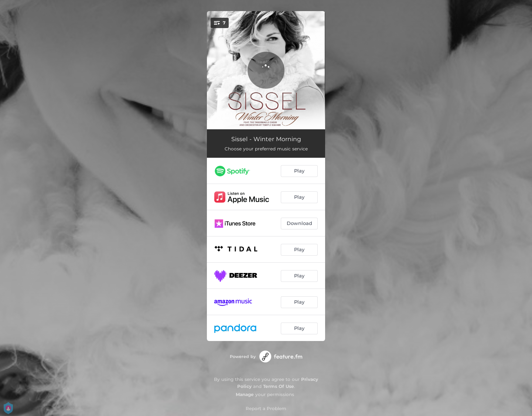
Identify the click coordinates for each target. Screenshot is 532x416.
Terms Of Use (279, 386)
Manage (245, 394)
